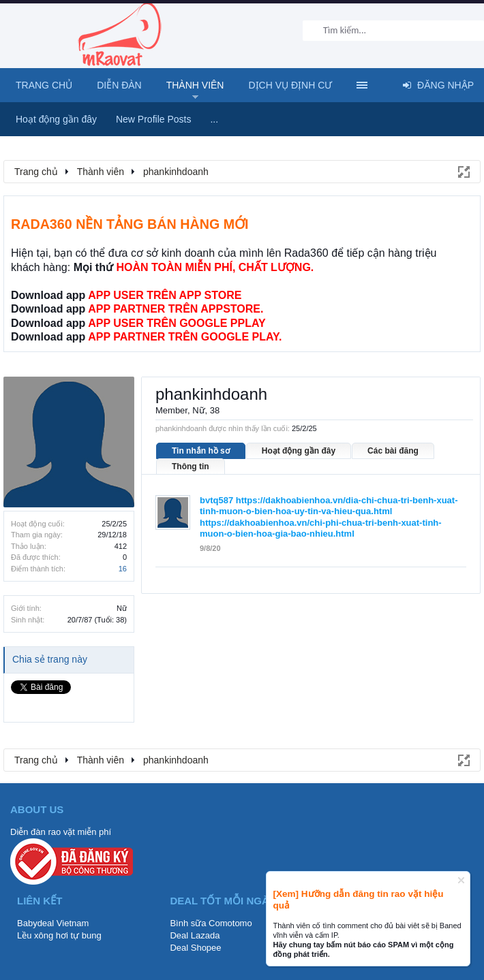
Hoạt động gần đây (299, 451)
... (214, 119)
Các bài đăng (393, 451)
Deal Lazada (195, 935)
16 (123, 569)
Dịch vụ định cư (290, 85)
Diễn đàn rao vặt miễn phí (61, 832)
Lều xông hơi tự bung (59, 935)
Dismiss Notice (461, 880)
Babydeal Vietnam (53, 923)
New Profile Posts (153, 119)
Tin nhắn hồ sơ (201, 451)
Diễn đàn (119, 85)
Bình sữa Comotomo (211, 923)
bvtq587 (216, 500)
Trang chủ (44, 85)
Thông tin (191, 467)
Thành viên (195, 85)
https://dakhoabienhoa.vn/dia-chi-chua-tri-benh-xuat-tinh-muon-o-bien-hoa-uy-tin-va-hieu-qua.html (329, 506)
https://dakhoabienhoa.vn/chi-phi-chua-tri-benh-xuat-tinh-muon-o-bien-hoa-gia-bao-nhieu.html (321, 528)
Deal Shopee (195, 948)
